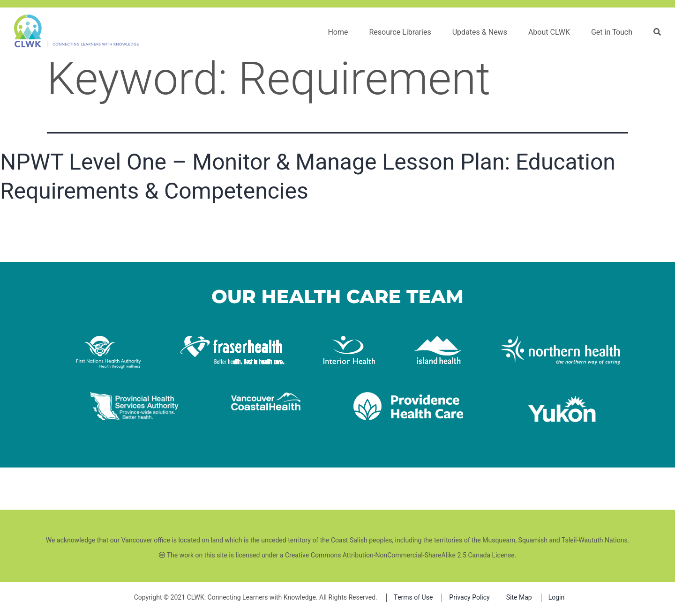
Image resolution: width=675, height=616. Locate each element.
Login (557, 597)
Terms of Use (413, 597)
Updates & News (480, 32)
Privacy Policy (469, 597)
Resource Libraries (400, 32)
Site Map (519, 597)
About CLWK (549, 32)
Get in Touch (612, 32)
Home (338, 32)
